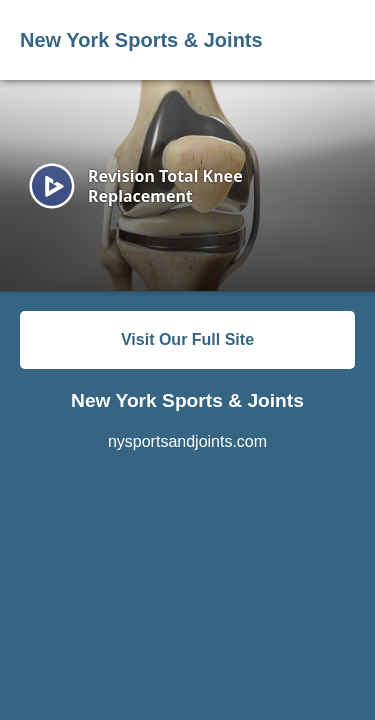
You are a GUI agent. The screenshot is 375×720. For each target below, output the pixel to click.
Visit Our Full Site (187, 339)
